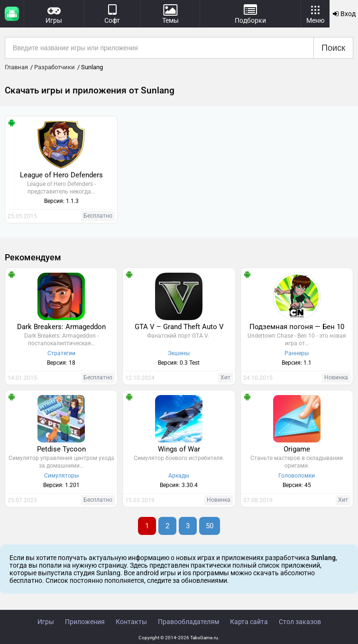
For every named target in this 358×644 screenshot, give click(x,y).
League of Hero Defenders (61, 175)
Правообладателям (188, 622)
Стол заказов (300, 622)
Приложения (85, 622)
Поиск (333, 48)
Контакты (131, 622)
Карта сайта (249, 622)
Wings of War (179, 449)
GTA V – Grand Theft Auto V (179, 327)
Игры (46, 622)
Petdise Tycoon (61, 449)
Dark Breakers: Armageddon (61, 327)
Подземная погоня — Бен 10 (297, 327)
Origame (297, 449)
